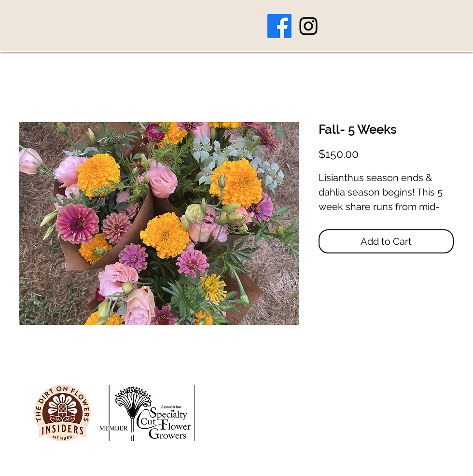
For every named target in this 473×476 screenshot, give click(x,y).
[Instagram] (308, 26)
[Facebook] (279, 26)
